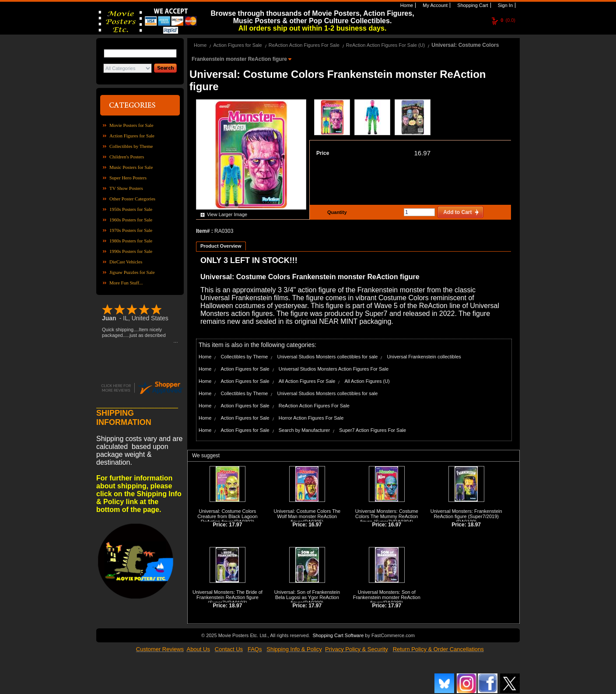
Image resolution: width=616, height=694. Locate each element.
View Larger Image (227, 214)
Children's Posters (127, 157)
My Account (434, 5)
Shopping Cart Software (338, 635)
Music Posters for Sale (131, 167)
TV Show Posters (126, 188)
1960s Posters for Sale (131, 220)
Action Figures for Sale (132, 136)
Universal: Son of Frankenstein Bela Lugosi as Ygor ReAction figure (307, 597)
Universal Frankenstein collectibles (424, 357)
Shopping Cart (472, 5)
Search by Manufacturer (304, 430)
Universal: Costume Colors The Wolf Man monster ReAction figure (307, 516)
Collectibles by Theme (131, 146)
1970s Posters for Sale (131, 230)
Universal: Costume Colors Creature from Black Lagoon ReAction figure (227, 516)
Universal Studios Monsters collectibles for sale (327, 357)
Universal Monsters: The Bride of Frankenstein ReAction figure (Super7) (227, 597)
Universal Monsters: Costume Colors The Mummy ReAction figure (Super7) (387, 516)
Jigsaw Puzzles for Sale (132, 272)
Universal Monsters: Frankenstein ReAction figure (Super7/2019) (466, 514)
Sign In (505, 5)
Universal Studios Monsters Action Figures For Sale (334, 369)
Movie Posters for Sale (131, 125)
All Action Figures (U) (367, 381)
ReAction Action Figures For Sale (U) (385, 45)
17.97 (235, 525)
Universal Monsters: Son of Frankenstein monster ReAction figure (387, 597)
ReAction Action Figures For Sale (304, 45)
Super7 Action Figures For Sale (373, 430)
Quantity (336, 212)
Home (406, 5)
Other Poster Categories (132, 199)
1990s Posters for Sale (131, 251)
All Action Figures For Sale (307, 381)
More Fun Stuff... (126, 283)
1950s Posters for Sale (131, 209)
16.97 (422, 153)
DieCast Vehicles (126, 262)
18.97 (474, 525)
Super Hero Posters (128, 178)
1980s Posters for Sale (131, 241)
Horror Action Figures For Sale (311, 418)
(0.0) (508, 20)
